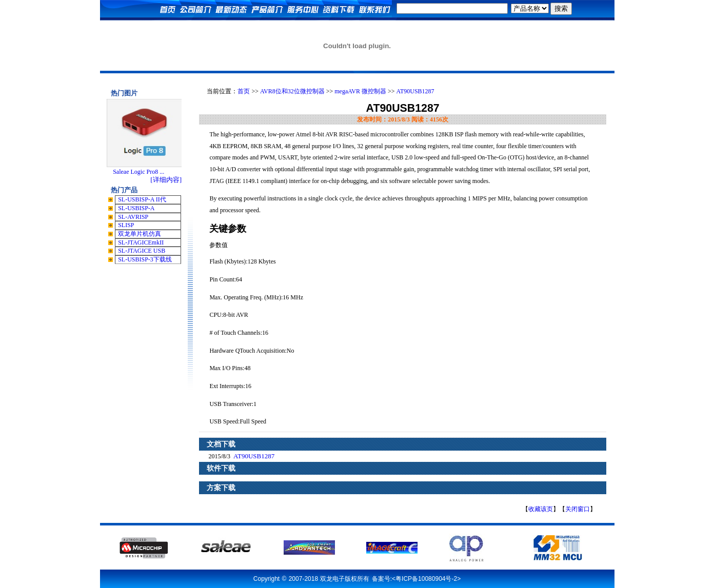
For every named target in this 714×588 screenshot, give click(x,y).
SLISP (126, 225)
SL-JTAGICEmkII (141, 242)
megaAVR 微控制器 (360, 91)
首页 (244, 91)
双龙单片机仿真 (140, 234)
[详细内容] (166, 180)
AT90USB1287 (415, 91)
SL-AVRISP (133, 217)
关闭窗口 (578, 509)
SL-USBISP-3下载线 (145, 259)
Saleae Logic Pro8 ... (138, 172)
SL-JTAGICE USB (142, 251)
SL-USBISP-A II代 (142, 199)
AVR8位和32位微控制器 (292, 91)
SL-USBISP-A (136, 208)
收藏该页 (541, 509)
